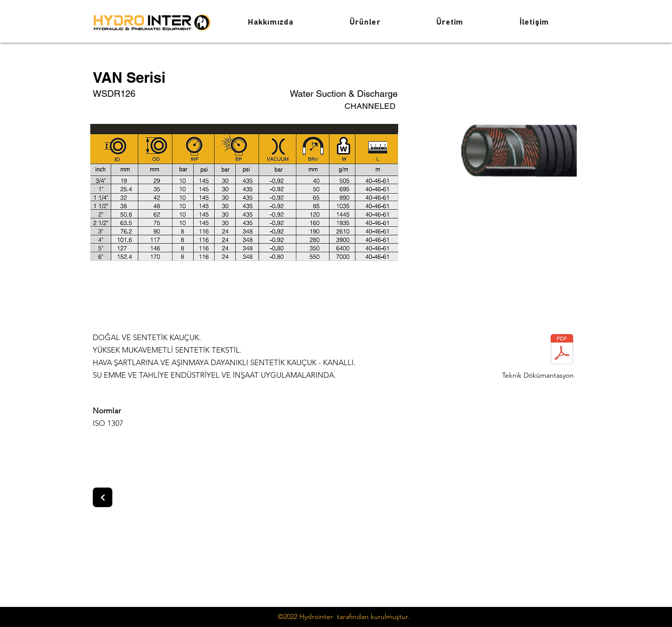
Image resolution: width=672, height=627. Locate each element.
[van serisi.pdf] (562, 350)
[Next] (103, 497)
